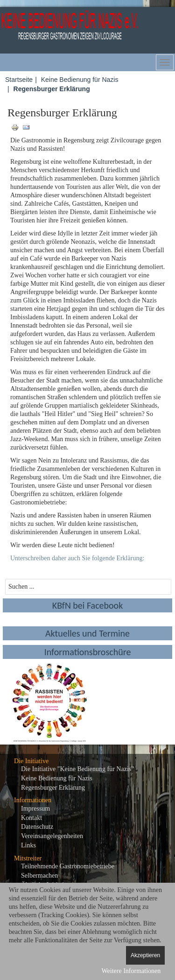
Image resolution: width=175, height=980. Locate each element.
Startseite (19, 80)
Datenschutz (37, 827)
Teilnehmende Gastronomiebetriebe (68, 866)
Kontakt (31, 818)
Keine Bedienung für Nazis (80, 80)
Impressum (35, 809)
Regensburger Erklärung (53, 788)
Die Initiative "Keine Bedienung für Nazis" (77, 769)
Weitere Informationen (131, 971)
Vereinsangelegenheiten (52, 836)
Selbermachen (39, 876)
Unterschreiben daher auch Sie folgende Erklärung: (77, 558)
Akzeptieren (145, 955)
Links (28, 845)
